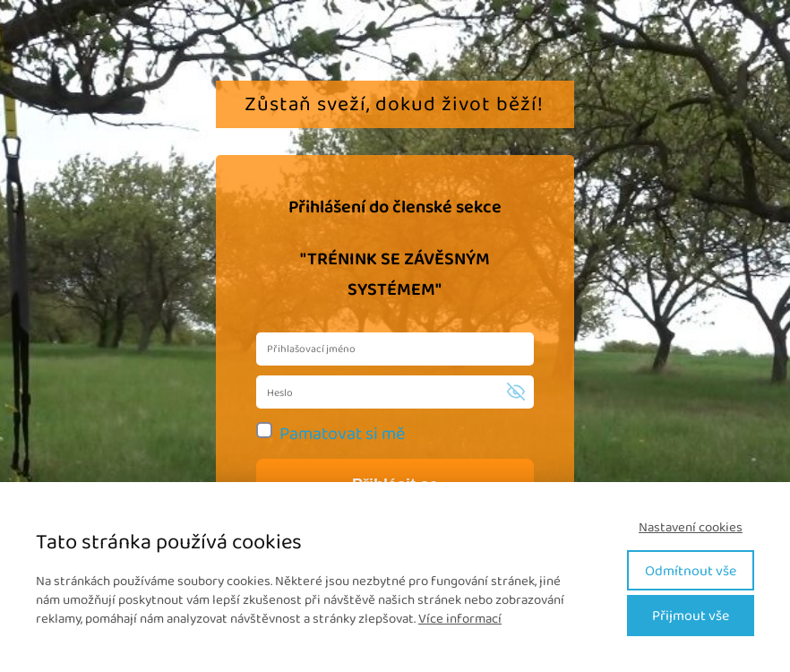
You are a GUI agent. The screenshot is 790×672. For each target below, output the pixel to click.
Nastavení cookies (691, 527)
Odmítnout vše (691, 570)
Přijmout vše (691, 615)
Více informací (460, 618)
